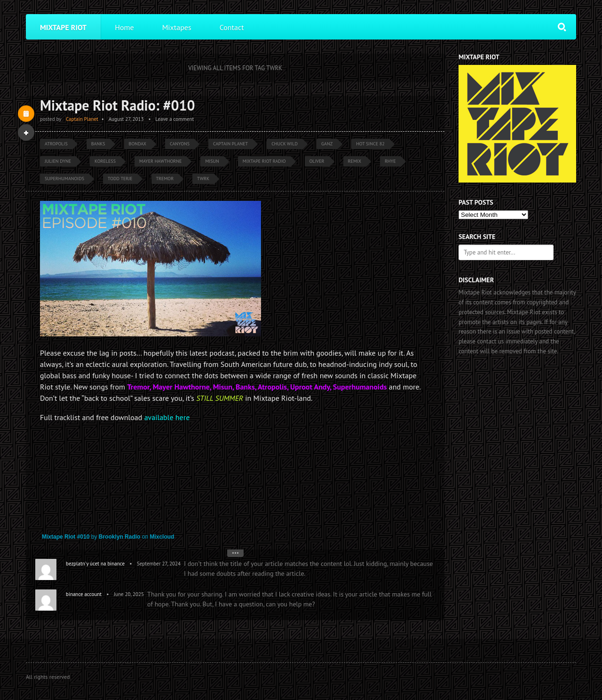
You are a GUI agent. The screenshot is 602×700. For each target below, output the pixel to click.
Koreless (105, 161)
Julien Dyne (58, 161)
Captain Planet (82, 119)
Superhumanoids (64, 179)
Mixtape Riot (63, 27)
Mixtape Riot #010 (66, 537)
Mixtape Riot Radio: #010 (118, 105)
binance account (84, 594)
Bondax (138, 144)
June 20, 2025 (129, 594)
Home (124, 27)
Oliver (317, 161)
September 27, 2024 (159, 564)
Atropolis (56, 144)
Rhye (390, 161)
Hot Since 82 (370, 144)
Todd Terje (120, 179)
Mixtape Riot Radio (264, 161)
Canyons (180, 144)
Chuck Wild (285, 144)
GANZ (327, 144)
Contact (232, 27)
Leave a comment (174, 119)
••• (235, 553)
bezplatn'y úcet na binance (95, 564)
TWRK (203, 179)
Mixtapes (177, 27)
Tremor (165, 179)
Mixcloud (162, 537)
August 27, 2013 (126, 119)
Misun (212, 161)
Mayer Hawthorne (160, 161)
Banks (98, 144)
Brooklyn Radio (120, 537)
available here (167, 417)
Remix (355, 161)
